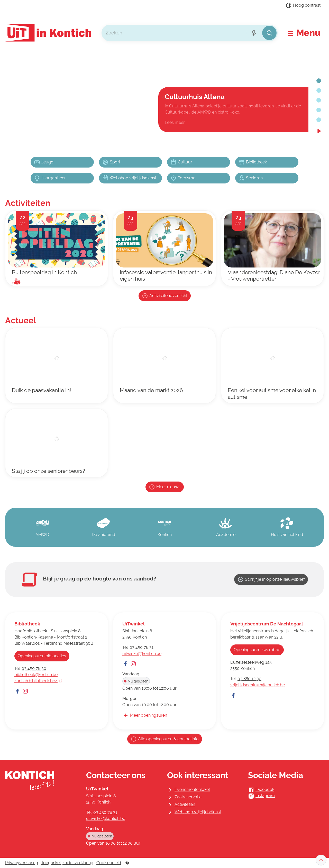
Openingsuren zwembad (257, 650)
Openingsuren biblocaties (42, 656)
